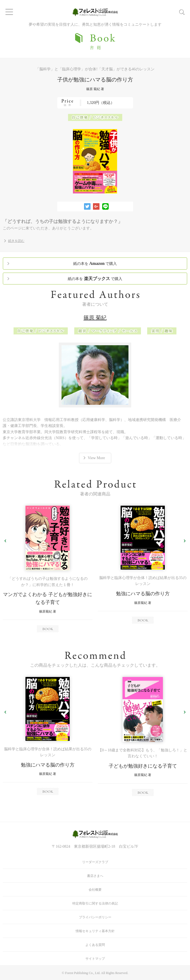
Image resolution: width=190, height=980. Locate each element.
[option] (48, 569)
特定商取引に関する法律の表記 (95, 903)
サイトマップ (95, 959)
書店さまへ (95, 876)
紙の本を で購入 (95, 263)
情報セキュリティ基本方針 (95, 931)
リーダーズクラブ (95, 862)
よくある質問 (95, 945)
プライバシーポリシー (95, 917)
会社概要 (95, 890)
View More (96, 458)
